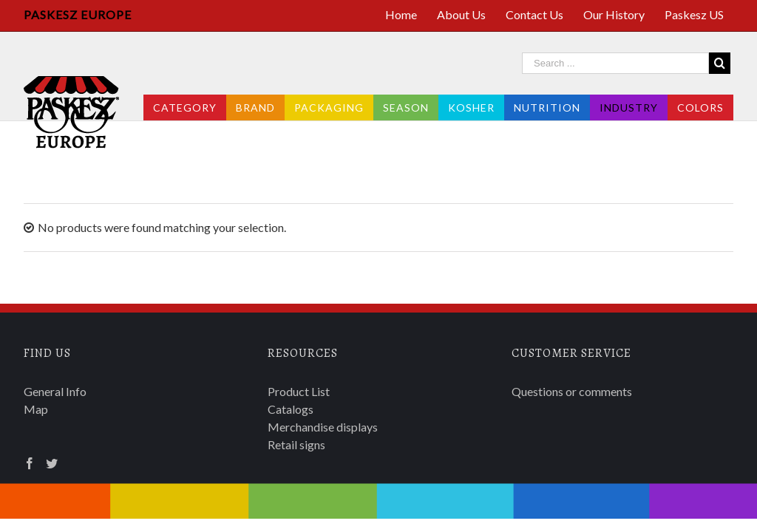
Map (36, 409)
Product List (299, 391)
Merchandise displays (323, 427)
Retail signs (296, 444)
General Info (55, 391)
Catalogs (291, 409)
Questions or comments (572, 391)
